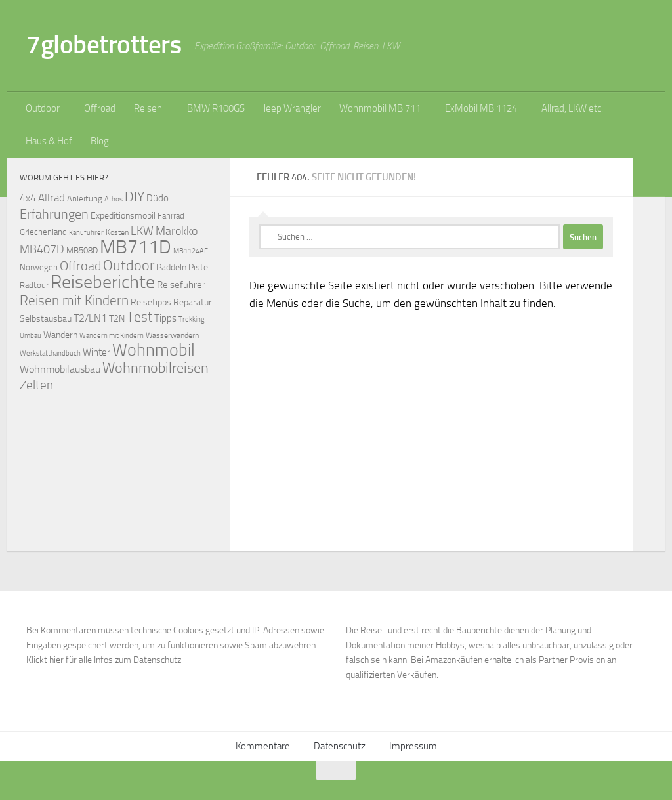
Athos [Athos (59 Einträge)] (114, 199)
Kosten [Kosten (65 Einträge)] (117, 232)
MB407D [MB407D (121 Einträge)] (42, 250)
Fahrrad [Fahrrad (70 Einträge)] (171, 216)
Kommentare (263, 746)
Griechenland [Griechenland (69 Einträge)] (43, 232)
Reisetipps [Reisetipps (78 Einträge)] (151, 302)
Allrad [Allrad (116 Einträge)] (52, 198)
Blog (100, 141)
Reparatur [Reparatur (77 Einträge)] (193, 302)
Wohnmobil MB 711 (380, 108)
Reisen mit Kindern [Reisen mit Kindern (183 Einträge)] (74, 300)
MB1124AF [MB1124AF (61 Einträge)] (191, 251)
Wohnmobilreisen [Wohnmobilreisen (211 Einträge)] (156, 368)
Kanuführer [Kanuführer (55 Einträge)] (86, 233)
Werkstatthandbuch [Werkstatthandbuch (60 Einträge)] (50, 353)
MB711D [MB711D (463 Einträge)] (136, 247)
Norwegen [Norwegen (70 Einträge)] (39, 267)
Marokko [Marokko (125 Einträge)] (177, 231)
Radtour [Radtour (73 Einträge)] (34, 285)
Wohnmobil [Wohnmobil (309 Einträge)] (154, 350)
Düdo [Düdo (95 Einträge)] (157, 198)
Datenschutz (340, 746)
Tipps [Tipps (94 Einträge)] (165, 318)
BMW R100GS (216, 108)
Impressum (413, 746)
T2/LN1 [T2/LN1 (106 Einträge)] (90, 318)
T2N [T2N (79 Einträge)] (117, 319)
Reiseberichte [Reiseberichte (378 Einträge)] (103, 282)
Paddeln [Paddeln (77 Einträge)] (171, 267)
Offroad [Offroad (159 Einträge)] (80, 266)
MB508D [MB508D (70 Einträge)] (82, 250)
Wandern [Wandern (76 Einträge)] (60, 335)
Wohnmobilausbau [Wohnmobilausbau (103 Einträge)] (60, 369)
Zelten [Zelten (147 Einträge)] (36, 385)
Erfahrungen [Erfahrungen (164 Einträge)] (54, 214)
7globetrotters (104, 44)
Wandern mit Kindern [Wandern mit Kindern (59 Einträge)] (112, 336)
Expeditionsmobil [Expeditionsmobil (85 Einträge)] (123, 216)
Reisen (148, 108)
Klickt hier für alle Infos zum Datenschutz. (105, 660)
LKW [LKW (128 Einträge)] (142, 231)
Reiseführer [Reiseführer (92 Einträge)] (181, 285)
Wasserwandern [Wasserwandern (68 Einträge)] (172, 335)
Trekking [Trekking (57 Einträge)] (192, 319)
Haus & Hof (49, 141)
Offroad (100, 108)
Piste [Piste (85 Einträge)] (198, 267)
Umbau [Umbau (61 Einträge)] (31, 335)
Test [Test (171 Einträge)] (139, 317)
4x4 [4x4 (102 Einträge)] (28, 198)
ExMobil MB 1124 (481, 108)
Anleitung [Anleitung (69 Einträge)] (85, 199)
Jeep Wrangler (292, 108)
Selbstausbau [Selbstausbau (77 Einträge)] (46, 318)
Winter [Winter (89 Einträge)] (96, 352)
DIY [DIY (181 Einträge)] (135, 197)
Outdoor (43, 108)
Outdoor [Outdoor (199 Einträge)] (129, 266)
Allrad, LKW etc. (572, 108)
